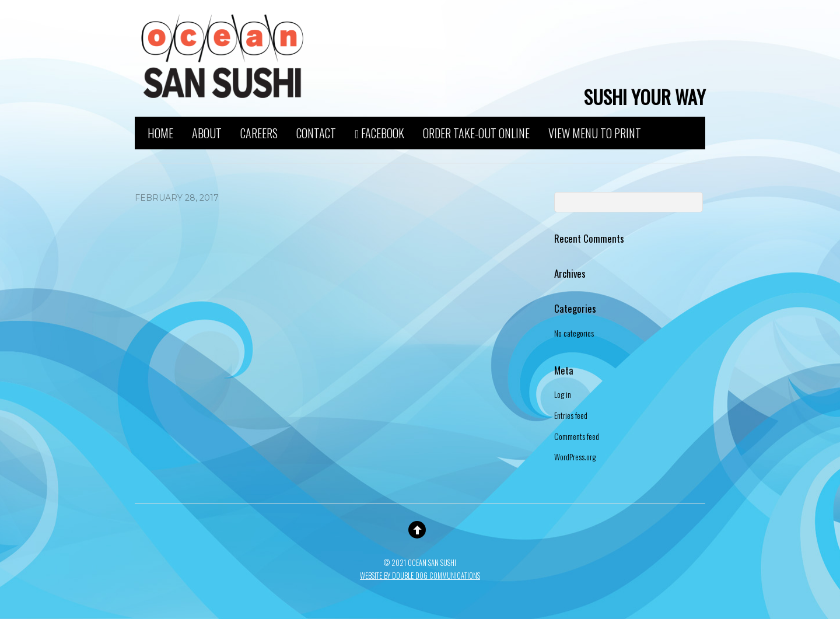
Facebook (379, 132)
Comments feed (577, 436)
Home (160, 132)
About (207, 132)
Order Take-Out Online (476, 132)
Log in (563, 394)
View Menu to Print (595, 132)
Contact (316, 132)
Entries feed (571, 415)
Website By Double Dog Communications (420, 576)
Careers (259, 132)
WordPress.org (575, 457)
